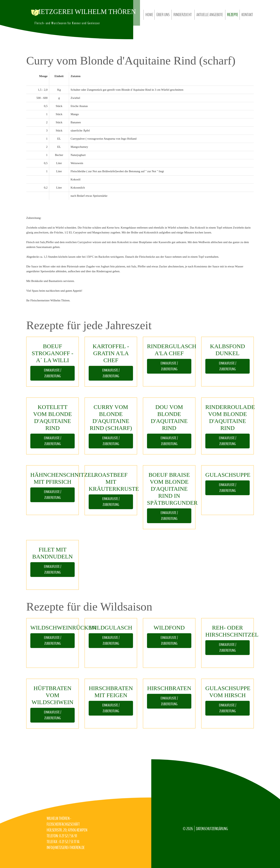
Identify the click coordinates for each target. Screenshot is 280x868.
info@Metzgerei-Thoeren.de (67, 848)
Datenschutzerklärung (213, 829)
